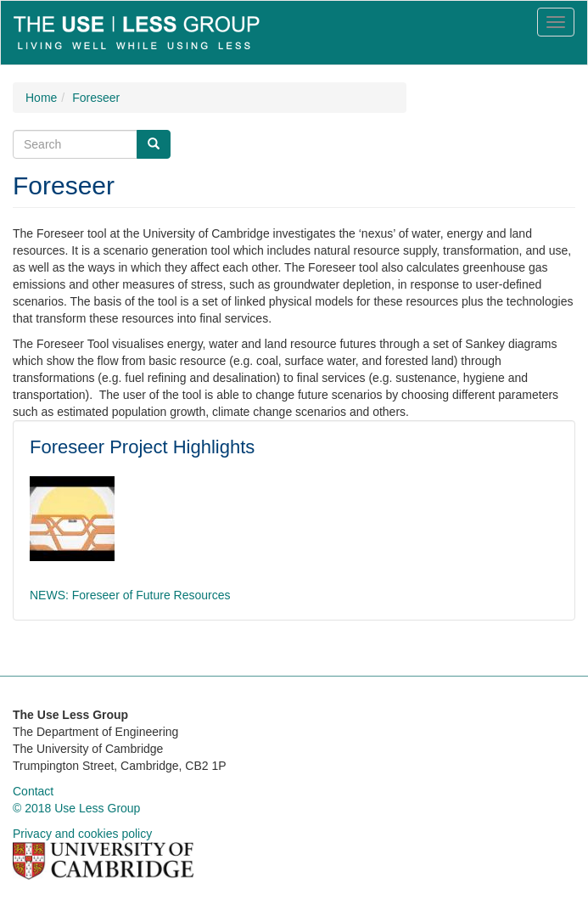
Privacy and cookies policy (82, 834)
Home (41, 98)
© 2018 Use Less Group (76, 808)
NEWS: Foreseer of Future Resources (130, 595)
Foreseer (96, 98)
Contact (33, 791)
